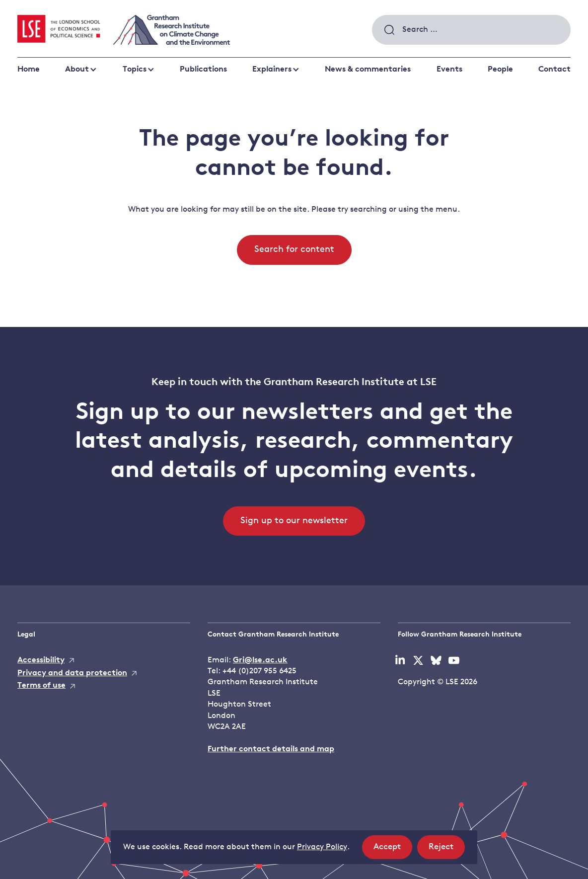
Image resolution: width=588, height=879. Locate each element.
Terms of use (41, 686)
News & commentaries (368, 70)
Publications (203, 70)
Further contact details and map (271, 749)
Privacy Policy (322, 847)
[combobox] (471, 30)
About (77, 70)
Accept (393, 850)
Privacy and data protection (72, 673)
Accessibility (41, 660)
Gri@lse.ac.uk (260, 660)
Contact (554, 70)
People (500, 70)
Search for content (294, 250)
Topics (135, 70)
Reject (447, 850)
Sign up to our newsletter (294, 521)
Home (29, 70)
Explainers (272, 70)
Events (449, 70)
